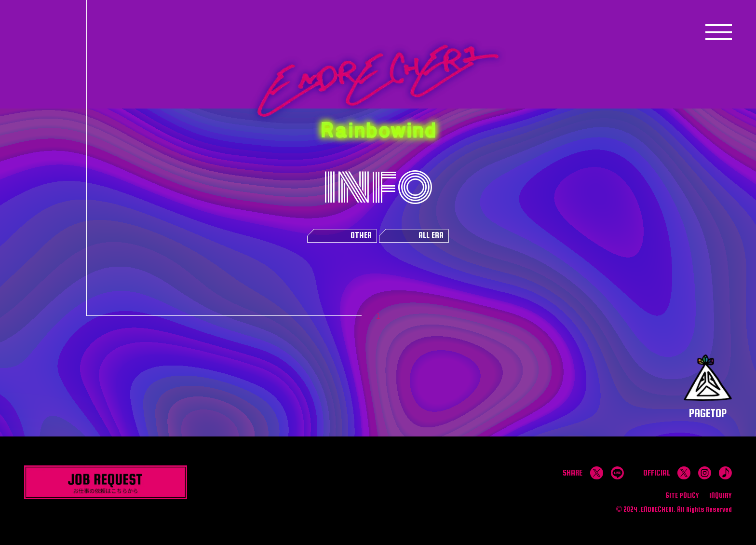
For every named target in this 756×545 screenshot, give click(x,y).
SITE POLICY (682, 495)
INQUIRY (721, 495)
